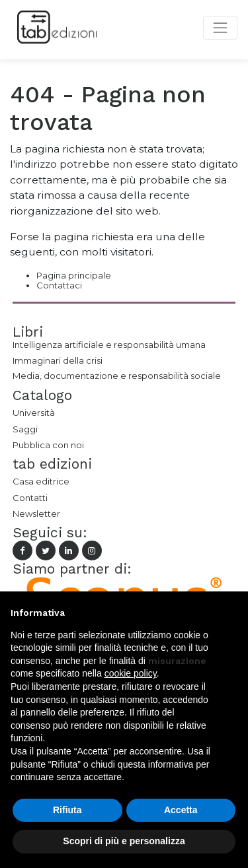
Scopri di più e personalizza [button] (124, 841)
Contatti (30, 498)
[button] (231, 613)
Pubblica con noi (48, 445)
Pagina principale (74, 275)
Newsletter (36, 514)
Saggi (25, 429)
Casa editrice (41, 481)
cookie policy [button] (131, 673)
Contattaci (59, 285)
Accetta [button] (181, 810)
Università (34, 413)
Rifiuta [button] (67, 810)
